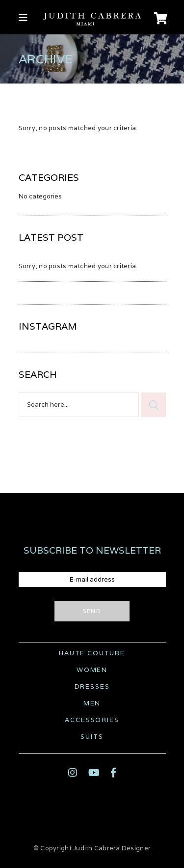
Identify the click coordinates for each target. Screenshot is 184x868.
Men (92, 703)
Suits (92, 737)
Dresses (92, 686)
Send (92, 611)
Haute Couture (92, 653)
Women (92, 670)
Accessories (92, 720)
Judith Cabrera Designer (112, 848)
